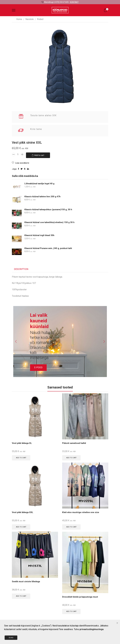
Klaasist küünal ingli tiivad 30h (40, 234)
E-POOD (38, 366)
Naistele (30, 19)
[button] (15, 340)
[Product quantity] (18, 155)
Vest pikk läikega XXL (23, 512)
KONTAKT (74, 2)
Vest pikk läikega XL (22, 442)
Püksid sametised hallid (75, 442)
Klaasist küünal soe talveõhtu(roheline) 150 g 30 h (51, 221)
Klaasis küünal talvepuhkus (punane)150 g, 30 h (49, 208)
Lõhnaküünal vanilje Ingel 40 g (40, 183)
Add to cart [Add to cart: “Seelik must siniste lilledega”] (21, 596)
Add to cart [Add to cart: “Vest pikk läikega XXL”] (21, 526)
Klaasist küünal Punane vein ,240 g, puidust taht (49, 247)
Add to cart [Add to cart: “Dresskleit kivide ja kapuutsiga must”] (72, 611)
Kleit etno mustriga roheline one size (82, 512)
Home (19, 19)
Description (21, 268)
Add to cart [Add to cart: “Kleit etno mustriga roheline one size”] (72, 526)
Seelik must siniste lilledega (27, 581)
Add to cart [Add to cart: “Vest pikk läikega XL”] (21, 457)
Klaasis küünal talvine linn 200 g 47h (43, 195)
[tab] (21, 268)
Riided (40, 19)
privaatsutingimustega (92, 631)
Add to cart (39, 155)
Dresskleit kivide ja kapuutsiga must (81, 597)
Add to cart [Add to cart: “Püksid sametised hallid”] (72, 457)
